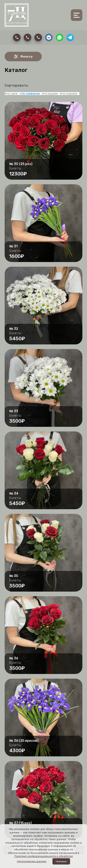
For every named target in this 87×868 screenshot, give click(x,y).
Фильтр (23, 57)
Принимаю (61, 861)
